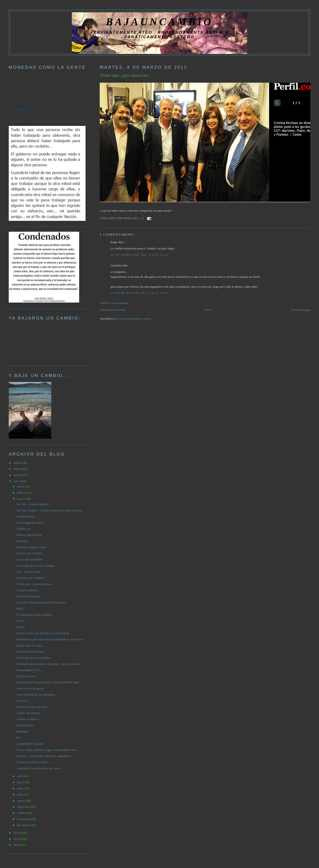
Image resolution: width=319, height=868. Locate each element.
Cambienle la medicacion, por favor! (39, 768)
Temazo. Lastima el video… (34, 762)
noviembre (24, 819)
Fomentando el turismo (31, 652)
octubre (22, 813)
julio (20, 794)
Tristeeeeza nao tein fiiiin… (33, 707)
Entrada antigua (301, 310)
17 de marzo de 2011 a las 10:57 (139, 293)
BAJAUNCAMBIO (159, 22)
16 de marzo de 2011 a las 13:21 (139, 255)
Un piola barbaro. (27, 590)
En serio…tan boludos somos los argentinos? (44, 756)
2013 (17, 839)
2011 (17, 481)
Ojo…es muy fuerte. (29, 572)
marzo (21, 499)
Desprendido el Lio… (30, 670)
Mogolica (22, 731)
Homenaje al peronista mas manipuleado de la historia (50, 639)
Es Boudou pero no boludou (34, 658)
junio (21, 788)
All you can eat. (26, 676)
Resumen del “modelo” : (31, 578)
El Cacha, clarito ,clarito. (32, 547)
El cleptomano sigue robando (34, 615)
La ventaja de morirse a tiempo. (36, 566)
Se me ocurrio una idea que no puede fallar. (43, 633)
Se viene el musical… (30, 596)
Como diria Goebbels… (31, 559)
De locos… (23, 701)
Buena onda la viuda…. (31, 645)
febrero (22, 493)
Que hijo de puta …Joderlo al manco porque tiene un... (50, 510)
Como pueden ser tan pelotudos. (36, 695)
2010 (17, 475)
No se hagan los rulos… (31, 523)
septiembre (24, 807)
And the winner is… (29, 719)
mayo (21, 782)
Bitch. (20, 609)
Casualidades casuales (30, 744)
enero (21, 486)
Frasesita (22, 541)
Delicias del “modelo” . (31, 553)
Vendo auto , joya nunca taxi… (126, 75)
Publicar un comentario (114, 303)
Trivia (20, 621)
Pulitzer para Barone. (29, 535)
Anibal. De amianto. (29, 713)
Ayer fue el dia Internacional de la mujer (41, 602)
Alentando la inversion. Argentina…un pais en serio (48, 664)
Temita (21, 627)
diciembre (24, 825)
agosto (21, 801)
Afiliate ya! (23, 529)
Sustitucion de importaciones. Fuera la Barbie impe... (49, 682)
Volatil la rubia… (27, 516)
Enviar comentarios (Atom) (134, 319)
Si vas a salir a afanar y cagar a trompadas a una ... (47, 750)
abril (20, 776)
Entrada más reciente (113, 310)
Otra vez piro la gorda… (31, 688)
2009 (17, 469)
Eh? (19, 738)
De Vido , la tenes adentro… (34, 504)
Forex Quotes (21, 109)
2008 (17, 463)
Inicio (208, 310)
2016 (17, 845)
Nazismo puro (25, 725)
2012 (17, 833)
